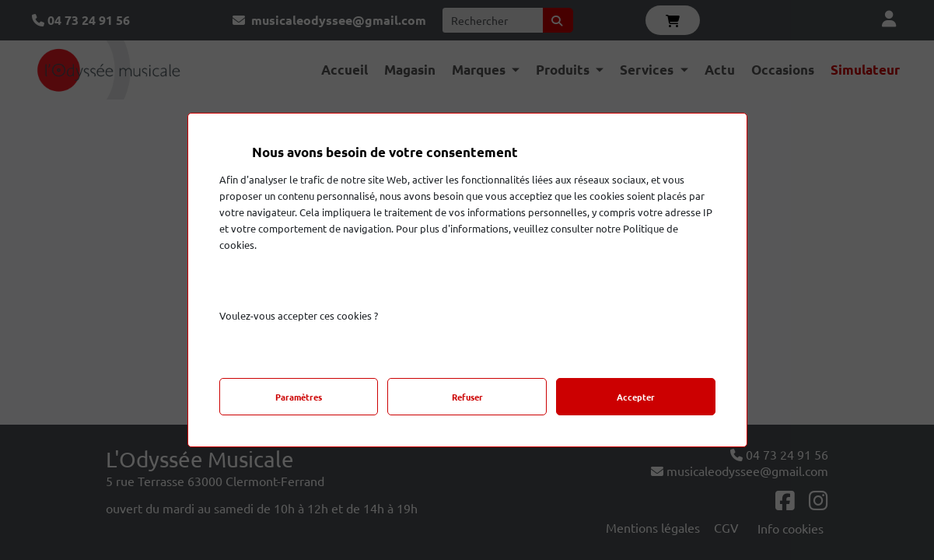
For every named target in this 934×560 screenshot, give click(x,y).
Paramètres (299, 397)
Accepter (636, 397)
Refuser (467, 397)
